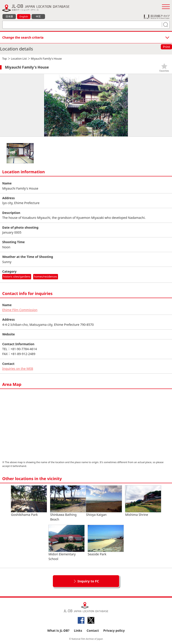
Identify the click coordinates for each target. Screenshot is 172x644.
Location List (19, 59)
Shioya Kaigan (104, 501)
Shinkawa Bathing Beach (68, 503)
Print (166, 47)
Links (78, 630)
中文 (38, 16)
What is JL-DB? (58, 630)
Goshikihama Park (29, 501)
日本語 (9, 16)
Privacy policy (114, 630)
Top (4, 59)
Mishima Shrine (143, 501)
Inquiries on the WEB (18, 369)
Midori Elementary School (67, 543)
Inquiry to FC (88, 581)
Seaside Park (106, 541)
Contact (93, 630)
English (24, 16)
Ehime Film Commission (20, 310)
